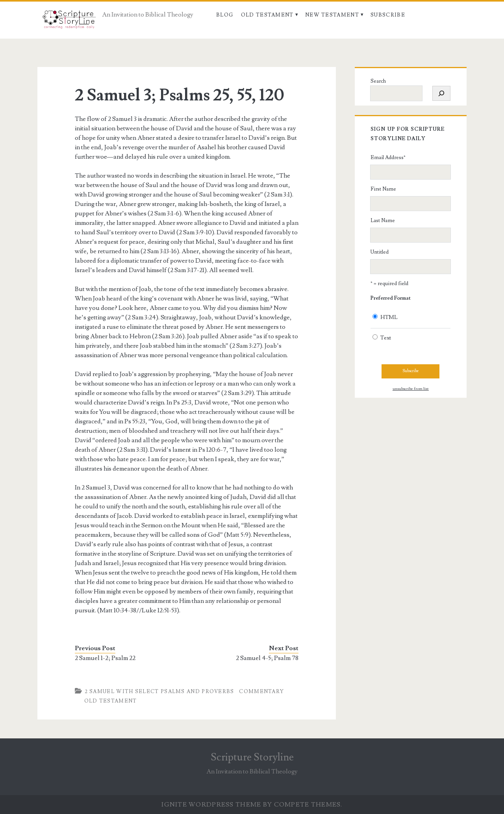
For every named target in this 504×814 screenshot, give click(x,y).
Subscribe (388, 15)
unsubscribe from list (411, 389)
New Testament (332, 15)
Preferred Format (391, 298)
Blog (225, 15)
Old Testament (267, 15)
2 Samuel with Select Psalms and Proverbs (159, 692)
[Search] (441, 93)
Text (386, 338)
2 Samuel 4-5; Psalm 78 (267, 658)
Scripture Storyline (252, 757)
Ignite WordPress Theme (211, 805)
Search (378, 81)
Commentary (261, 692)
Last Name (383, 221)
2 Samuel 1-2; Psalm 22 (105, 658)
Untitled (380, 252)
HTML (389, 317)
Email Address (388, 158)
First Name (383, 189)
